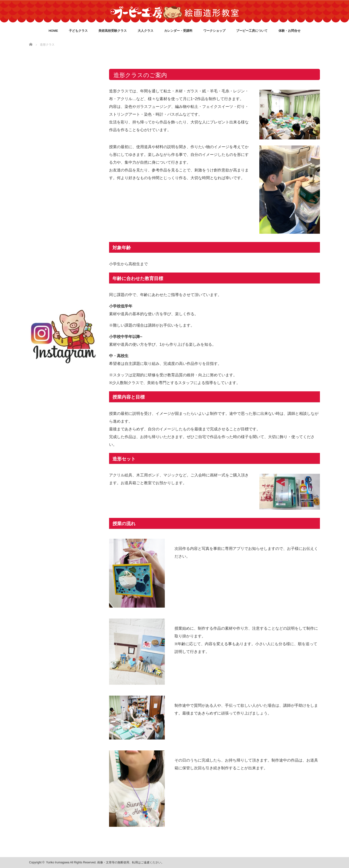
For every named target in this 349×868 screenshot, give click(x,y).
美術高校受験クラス (113, 31)
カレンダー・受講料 (178, 31)
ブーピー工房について (252, 31)
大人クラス (146, 31)
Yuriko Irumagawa (58, 862)
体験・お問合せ (290, 31)
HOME (53, 31)
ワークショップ (214, 31)
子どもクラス (78, 31)
